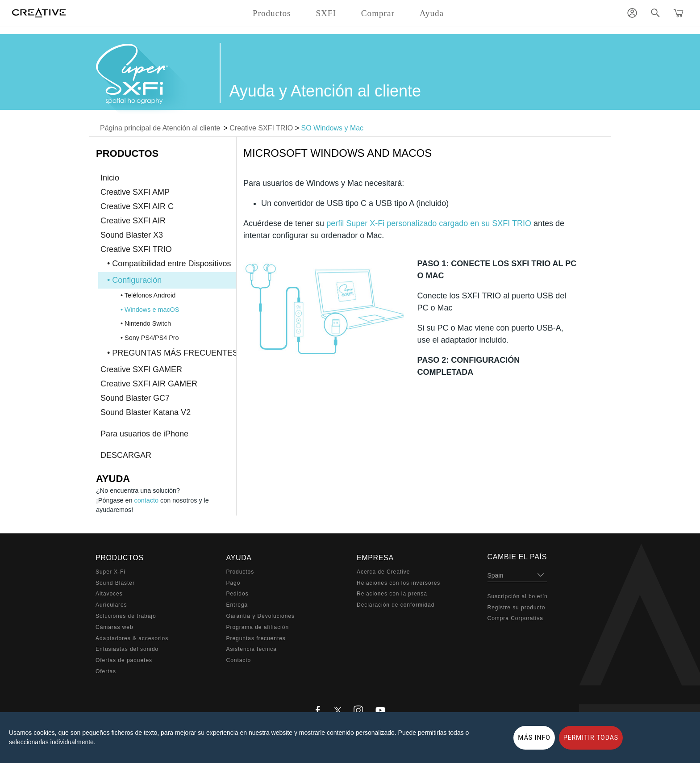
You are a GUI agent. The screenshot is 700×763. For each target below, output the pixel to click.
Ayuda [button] (432, 13)
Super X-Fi (110, 572)
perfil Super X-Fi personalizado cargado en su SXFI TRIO (429, 223)
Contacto (239, 660)
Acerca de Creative (383, 572)
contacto (146, 500)
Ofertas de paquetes (124, 660)
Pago (233, 583)
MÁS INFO (534, 738)
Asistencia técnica (252, 649)
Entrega (237, 605)
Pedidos (237, 594)
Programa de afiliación (258, 627)
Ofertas (106, 671)
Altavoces (109, 594)
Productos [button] (272, 13)
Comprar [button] (378, 13)
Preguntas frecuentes (256, 638)
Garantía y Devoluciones (260, 616)
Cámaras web (115, 627)
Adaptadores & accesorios (132, 638)
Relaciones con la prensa (392, 594)
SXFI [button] (326, 13)
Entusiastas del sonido (127, 649)
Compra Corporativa (515, 618)
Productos (240, 572)
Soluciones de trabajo (126, 616)
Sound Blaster (115, 583)
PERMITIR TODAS (591, 738)
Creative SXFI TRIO (261, 128)
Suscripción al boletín (518, 596)
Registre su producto (517, 608)
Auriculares (111, 605)
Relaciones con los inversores (398, 583)
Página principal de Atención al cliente (160, 128)
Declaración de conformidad (396, 605)
